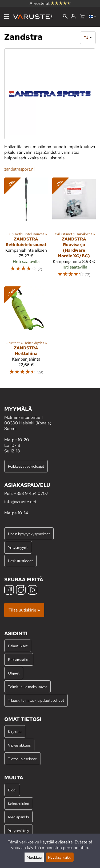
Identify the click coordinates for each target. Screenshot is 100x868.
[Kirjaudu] (73, 17)
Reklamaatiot (19, 659)
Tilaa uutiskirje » (24, 610)
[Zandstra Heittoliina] (26, 333)
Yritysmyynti (18, 547)
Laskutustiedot (20, 561)
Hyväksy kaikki (60, 857)
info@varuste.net (20, 502)
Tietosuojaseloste (23, 759)
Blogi (12, 790)
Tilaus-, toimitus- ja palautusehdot (36, 700)
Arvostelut (50, 3)
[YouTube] (33, 591)
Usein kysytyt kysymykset (29, 534)
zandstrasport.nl (19, 169)
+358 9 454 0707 (31, 493)
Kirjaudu (15, 731)
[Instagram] (21, 591)
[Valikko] (7, 17)
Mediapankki (18, 817)
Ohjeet (14, 673)
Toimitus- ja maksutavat (27, 687)
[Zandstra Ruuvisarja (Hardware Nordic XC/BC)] (74, 230)
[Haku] (65, 17)
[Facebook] (9, 591)
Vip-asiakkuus (19, 745)
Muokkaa (34, 857)
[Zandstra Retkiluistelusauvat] (26, 230)
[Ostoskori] (82, 17)
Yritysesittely (19, 830)
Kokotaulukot (19, 804)
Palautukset (18, 646)
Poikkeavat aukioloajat (26, 466)
